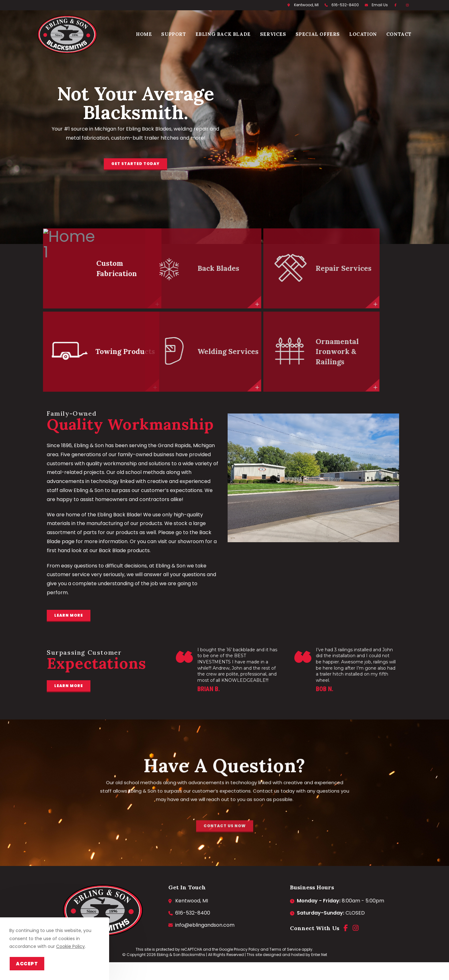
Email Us (380, 5)
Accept (27, 964)
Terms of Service (285, 949)
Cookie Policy (70, 946)
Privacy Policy (247, 949)
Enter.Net (319, 955)
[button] (135, 176)
